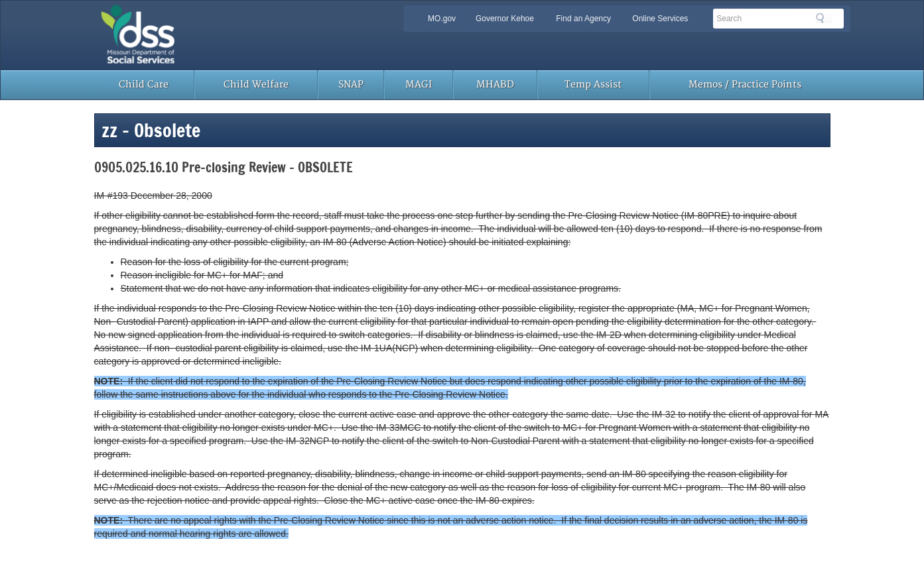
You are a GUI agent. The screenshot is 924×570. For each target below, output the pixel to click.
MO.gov (442, 19)
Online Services (660, 19)
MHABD (495, 85)
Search (824, 18)
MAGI (419, 85)
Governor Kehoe (505, 19)
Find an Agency (583, 19)
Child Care (144, 85)
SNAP (351, 85)
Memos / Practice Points (745, 85)
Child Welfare (256, 85)
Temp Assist (593, 85)
